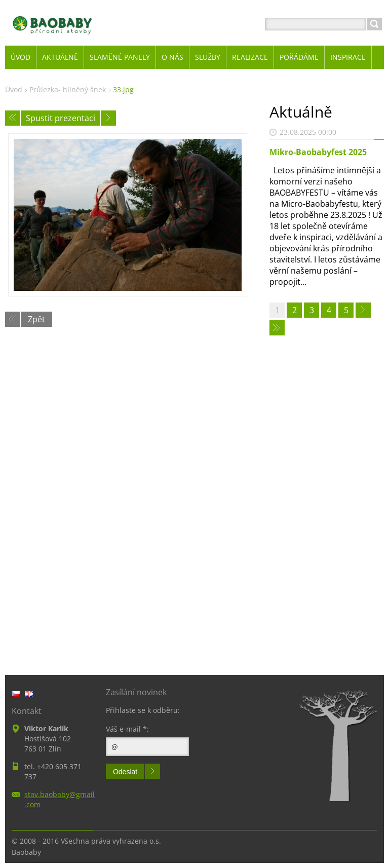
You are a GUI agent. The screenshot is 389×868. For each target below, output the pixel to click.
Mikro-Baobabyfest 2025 (318, 152)
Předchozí (13, 118)
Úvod (14, 89)
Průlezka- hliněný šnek (68, 89)
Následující (108, 118)
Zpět (36, 319)
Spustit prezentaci (61, 118)
